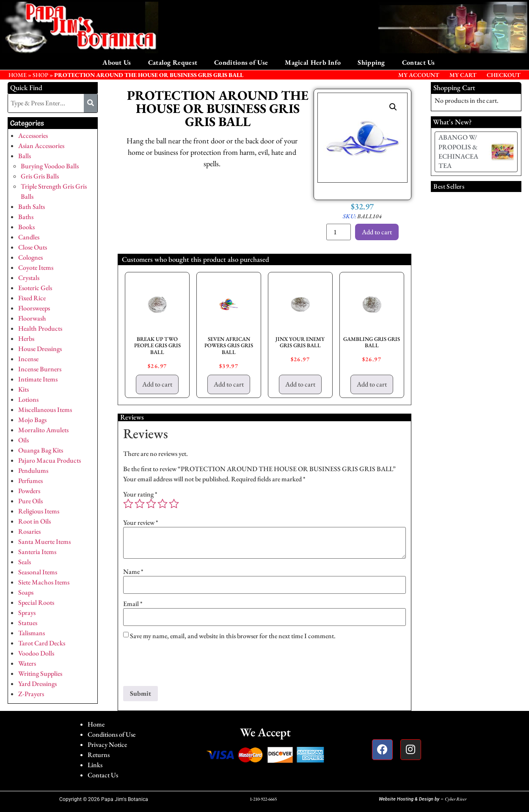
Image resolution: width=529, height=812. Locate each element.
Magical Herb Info (313, 62)
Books (26, 227)
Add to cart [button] (157, 384)
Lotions (28, 399)
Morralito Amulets (43, 430)
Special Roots (36, 602)
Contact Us (419, 62)
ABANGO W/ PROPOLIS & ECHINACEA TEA (458, 151)
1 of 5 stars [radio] (128, 504)
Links (95, 765)
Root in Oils (34, 521)
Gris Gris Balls (40, 176)
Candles (29, 237)
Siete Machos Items (44, 582)
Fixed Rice (32, 298)
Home (96, 724)
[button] (393, 107)
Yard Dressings (37, 684)
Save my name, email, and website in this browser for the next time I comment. (233, 636)
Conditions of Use (241, 62)
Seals (25, 562)
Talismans (32, 633)
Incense (28, 359)
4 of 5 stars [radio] (163, 504)
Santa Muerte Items (44, 542)
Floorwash (32, 318)
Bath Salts (32, 207)
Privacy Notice (107, 745)
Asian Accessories (41, 146)
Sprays (27, 613)
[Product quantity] (339, 232)
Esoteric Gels (35, 288)
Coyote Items (36, 267)
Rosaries (29, 531)
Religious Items (39, 511)
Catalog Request (173, 62)
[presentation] (187, 665)
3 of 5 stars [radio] (151, 504)
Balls (25, 156)
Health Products (40, 328)
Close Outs (33, 247)
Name (133, 572)
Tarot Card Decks (42, 643)
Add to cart (377, 232)
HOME (18, 75)
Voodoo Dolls (36, 653)
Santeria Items (37, 552)
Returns (99, 755)
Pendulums (33, 470)
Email (133, 604)
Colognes (30, 257)
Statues (28, 623)
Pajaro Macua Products (50, 460)
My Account (419, 75)
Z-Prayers (31, 694)
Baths (26, 217)
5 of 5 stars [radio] (174, 504)
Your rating (140, 494)
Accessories (33, 136)
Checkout (504, 75)
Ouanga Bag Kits (41, 450)
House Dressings (40, 349)
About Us (117, 62)
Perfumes (30, 481)
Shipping (371, 62)
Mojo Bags (32, 420)
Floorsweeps (34, 308)
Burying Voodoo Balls (50, 166)
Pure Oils (30, 501)
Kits (23, 389)
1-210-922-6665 (263, 799)
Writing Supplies (40, 673)
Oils (23, 440)
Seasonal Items (38, 572)
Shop (40, 75)
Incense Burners (40, 369)
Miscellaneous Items (45, 410)
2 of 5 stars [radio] (140, 504)
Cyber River (456, 799)
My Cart (463, 75)
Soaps (26, 592)
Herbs (26, 339)
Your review (141, 523)
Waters (27, 663)
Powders (29, 491)
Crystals (29, 278)
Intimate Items (38, 379)
